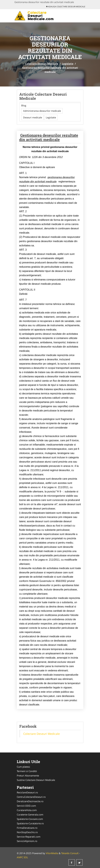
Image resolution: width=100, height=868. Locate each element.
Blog (24, 105)
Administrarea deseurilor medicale (42, 111)
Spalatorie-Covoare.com (30, 819)
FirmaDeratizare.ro (27, 828)
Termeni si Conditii (27, 771)
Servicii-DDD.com (26, 806)
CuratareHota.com (27, 810)
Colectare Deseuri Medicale (42, 64)
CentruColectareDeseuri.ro (31, 797)
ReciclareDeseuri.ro (27, 792)
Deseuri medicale (33, 117)
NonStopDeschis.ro (27, 832)
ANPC (20, 857)
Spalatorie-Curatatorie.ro (30, 823)
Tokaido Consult (70, 853)
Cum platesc (23, 767)
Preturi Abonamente (28, 776)
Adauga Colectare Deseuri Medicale (66, 7)
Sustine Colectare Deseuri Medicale (36, 780)
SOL (26, 857)
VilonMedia (52, 853)
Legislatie (68, 64)
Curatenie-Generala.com (30, 814)
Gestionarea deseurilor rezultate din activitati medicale (49, 137)
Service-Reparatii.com (29, 837)
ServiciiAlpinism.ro (27, 841)
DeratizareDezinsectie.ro (30, 801)
